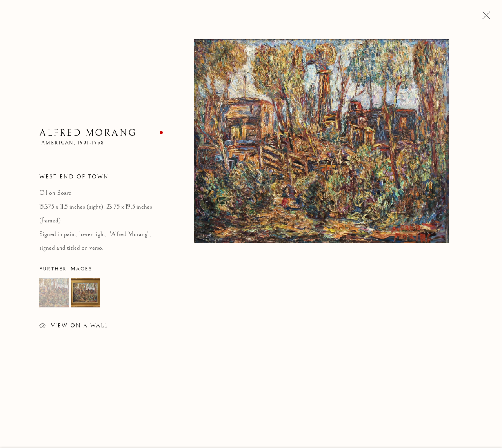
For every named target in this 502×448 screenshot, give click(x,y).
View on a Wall (74, 328)
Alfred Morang (88, 134)
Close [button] (484, 18)
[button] (54, 294)
